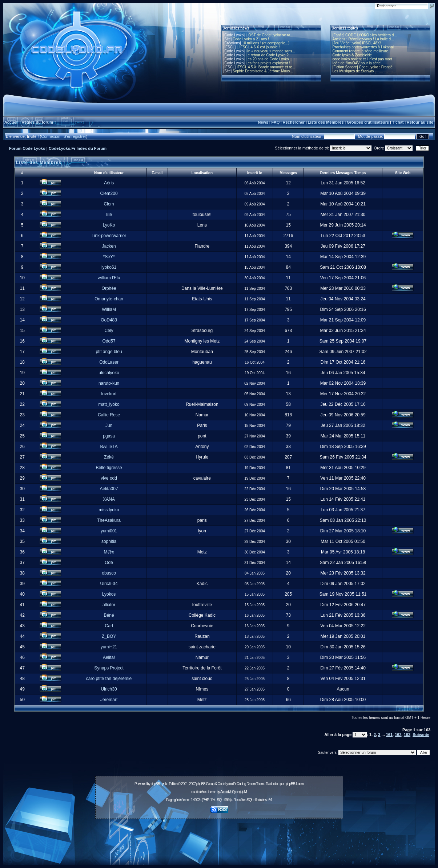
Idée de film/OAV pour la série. (357, 63)
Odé (109, 563)
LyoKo (109, 225)
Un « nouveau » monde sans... (270, 51)
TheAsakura (109, 520)
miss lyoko (109, 510)
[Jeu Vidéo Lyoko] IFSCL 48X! (357, 43)
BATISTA (109, 447)
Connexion (51, 136)
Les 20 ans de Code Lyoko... (269, 59)
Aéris (109, 183)
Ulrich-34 (109, 584)
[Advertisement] (219, 838)
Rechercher (294, 122)
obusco (109, 573)
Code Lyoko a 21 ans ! (251, 39)
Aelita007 (109, 489)
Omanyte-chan (109, 299)
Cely (109, 331)
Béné (109, 615)
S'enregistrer (75, 136)
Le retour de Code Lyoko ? (267, 55)
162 (398, 735)
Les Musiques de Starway (353, 71)
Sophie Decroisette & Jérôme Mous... (263, 71)
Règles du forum (37, 122)
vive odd (109, 478)
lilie (109, 215)
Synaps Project (109, 668)
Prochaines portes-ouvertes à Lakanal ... (365, 47)
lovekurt (109, 394)
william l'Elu (109, 278)
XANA (109, 499)
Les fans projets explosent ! (268, 63)
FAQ (276, 122)
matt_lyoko (109, 404)
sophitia (109, 541)
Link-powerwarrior (109, 236)
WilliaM (109, 309)
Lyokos (109, 594)
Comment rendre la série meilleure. (361, 51)
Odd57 (109, 341)
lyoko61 (109, 267)
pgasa (109, 436)
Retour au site (420, 122)
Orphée (109, 288)
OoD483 (109, 320)
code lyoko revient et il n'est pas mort (362, 59)
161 (389, 735)
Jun (109, 425)
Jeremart (109, 700)
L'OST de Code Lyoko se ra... (270, 35)
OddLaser (109, 362)
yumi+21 (109, 647)
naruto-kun (109, 383)
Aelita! (109, 657)
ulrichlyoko (109, 373)
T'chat (398, 122)
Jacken (109, 246)
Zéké (109, 457)
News (263, 122)
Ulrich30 (109, 689)
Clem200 (109, 193)
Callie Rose (109, 415)
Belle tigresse (109, 468)
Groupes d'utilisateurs (368, 122)
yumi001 (109, 531)
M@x (109, 552)
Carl (109, 626)
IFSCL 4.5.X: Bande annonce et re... (266, 67)
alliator (109, 605)
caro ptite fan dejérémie (109, 679)
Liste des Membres (326, 122)
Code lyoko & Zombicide (352, 55)
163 (407, 735)
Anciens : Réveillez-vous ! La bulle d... (363, 39)
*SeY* (109, 257)
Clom (109, 204)
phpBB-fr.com (295, 784)
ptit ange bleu (109, 352)
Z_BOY (109, 636)
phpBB (155, 784)
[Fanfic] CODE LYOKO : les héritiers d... (365, 35)
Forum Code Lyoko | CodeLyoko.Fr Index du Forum (58, 148)
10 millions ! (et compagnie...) (266, 43)
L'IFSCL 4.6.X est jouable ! (258, 47)
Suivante (421, 735)
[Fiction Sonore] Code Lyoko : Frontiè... (364, 67)
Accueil (11, 122)
